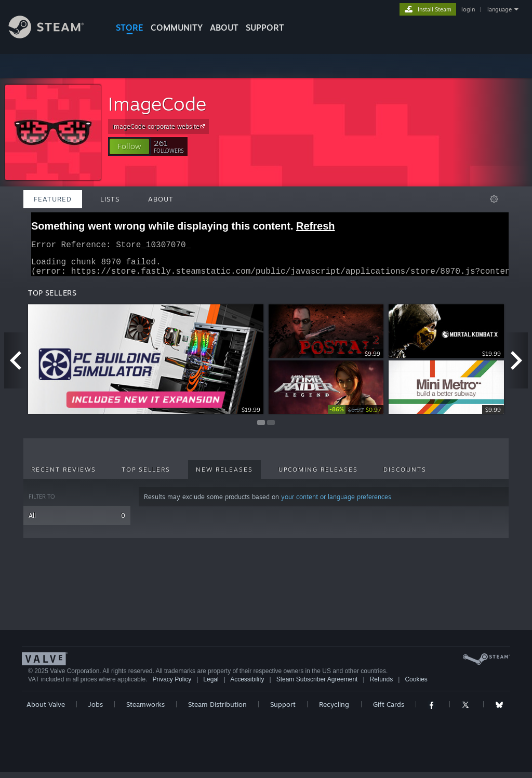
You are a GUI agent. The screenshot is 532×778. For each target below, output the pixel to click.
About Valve (46, 710)
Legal (211, 686)
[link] (356, 416)
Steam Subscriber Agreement (317, 686)
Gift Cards (389, 710)
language (500, 9)
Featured (53, 199)
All (77, 522)
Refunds (382, 686)
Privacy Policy (172, 686)
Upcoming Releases (318, 476)
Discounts (405, 476)
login (468, 9)
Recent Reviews (64, 476)
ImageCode (157, 104)
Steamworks (145, 710)
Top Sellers (146, 476)
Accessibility (247, 686)
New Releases (224, 476)
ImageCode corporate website (160, 126)
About (224, 28)
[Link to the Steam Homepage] (54, 36)
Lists (110, 199)
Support (283, 710)
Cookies (416, 686)
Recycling (334, 710)
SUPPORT (265, 28)
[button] (129, 146)
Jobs (96, 710)
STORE (130, 28)
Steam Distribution (217, 710)
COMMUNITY (177, 28)
